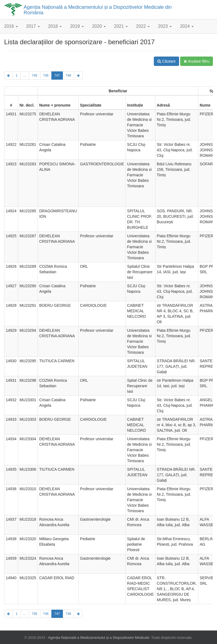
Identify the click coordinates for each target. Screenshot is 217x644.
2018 (55, 26)
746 (46, 76)
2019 (77, 26)
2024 (187, 26)
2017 (33, 26)
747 (57, 76)
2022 (143, 26)
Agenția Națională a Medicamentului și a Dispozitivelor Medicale (99, 638)
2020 (99, 26)
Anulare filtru (197, 61)
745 (35, 76)
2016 (11, 26)
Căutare (167, 61)
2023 (165, 26)
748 (68, 76)
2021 (121, 26)
